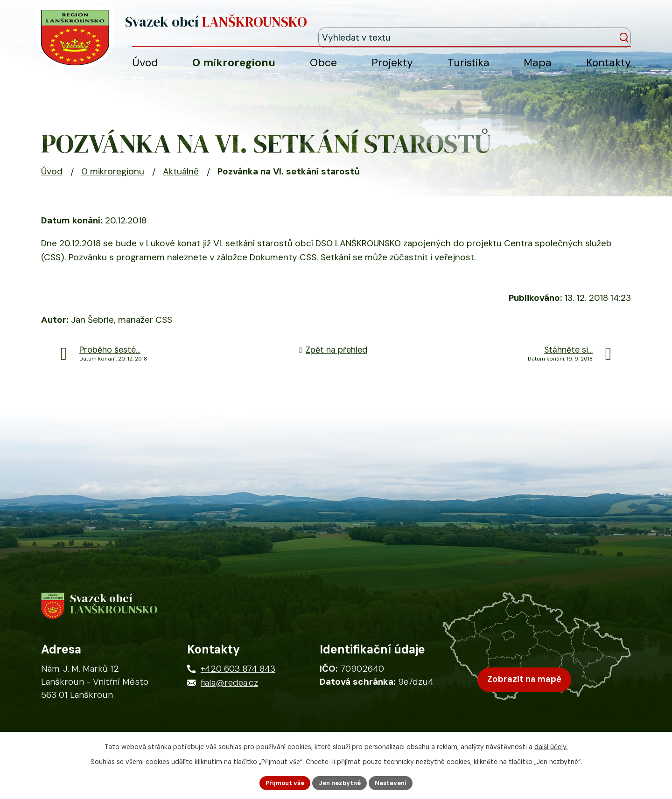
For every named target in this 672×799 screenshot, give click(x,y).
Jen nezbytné (340, 782)
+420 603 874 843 (238, 681)
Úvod (52, 180)
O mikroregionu (113, 180)
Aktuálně (181, 180)
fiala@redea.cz (229, 695)
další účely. (551, 745)
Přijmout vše (281, 782)
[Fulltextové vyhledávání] (588, 27)
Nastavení (395, 782)
